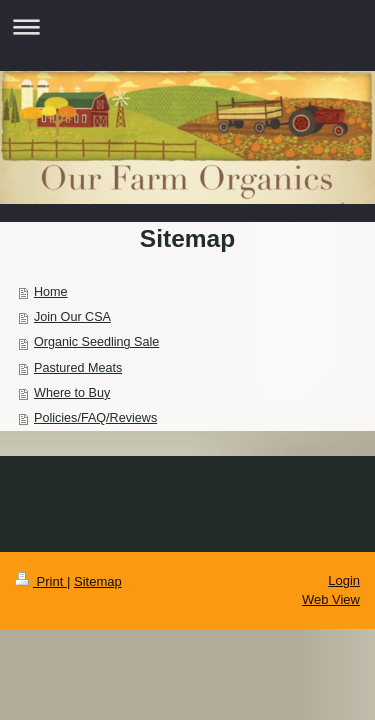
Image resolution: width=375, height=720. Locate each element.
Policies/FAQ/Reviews (95, 418)
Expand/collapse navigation (187, 26)
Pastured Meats (78, 368)
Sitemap (98, 581)
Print (41, 581)
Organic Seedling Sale (96, 342)
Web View (331, 599)
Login (344, 580)
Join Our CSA (72, 317)
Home (51, 292)
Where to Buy (72, 393)
